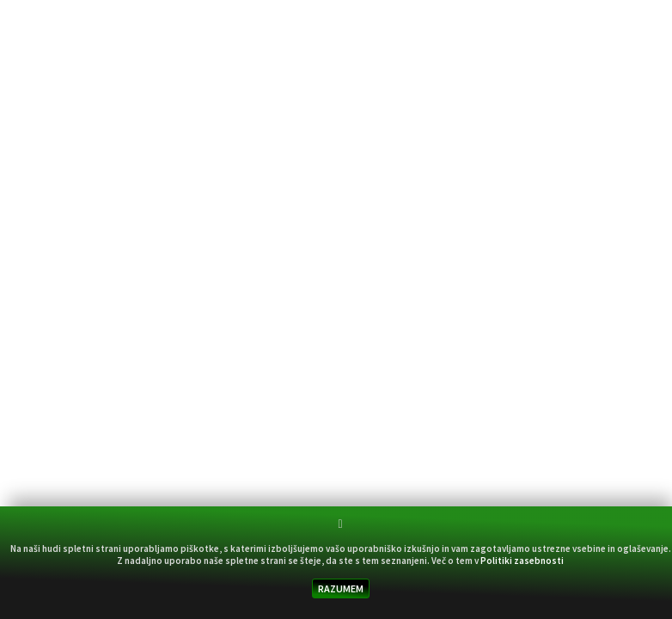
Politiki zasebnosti (522, 561)
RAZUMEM (341, 588)
